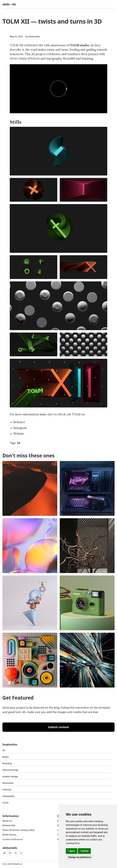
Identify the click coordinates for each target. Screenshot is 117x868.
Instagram (20, 428)
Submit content (59, 727)
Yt (16, 853)
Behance (19, 422)
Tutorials (7, 790)
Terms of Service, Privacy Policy (18, 830)
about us (7, 821)
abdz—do (9, 4)
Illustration (8, 783)
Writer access (9, 835)
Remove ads (9, 825)
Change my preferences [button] (80, 857)
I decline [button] (84, 851)
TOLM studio (80, 45)
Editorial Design (11, 770)
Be (5, 853)
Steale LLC (18, 864)
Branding (7, 763)
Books (6, 757)
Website (19, 434)
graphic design (10, 776)
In (10, 853)
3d (18, 443)
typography (8, 796)
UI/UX (5, 803)
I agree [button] (72, 851)
